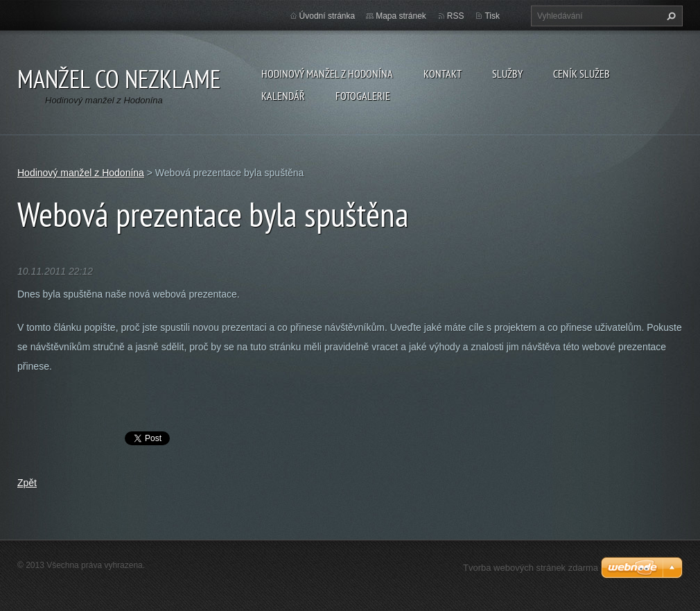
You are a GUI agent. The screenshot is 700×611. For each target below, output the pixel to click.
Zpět (27, 483)
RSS (456, 16)
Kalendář (283, 96)
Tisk (492, 16)
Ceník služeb (581, 74)
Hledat (670, 16)
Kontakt (443, 74)
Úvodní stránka (327, 16)
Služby (507, 74)
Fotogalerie (363, 96)
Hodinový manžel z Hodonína (327, 74)
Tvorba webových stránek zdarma (531, 568)
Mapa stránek (401, 16)
